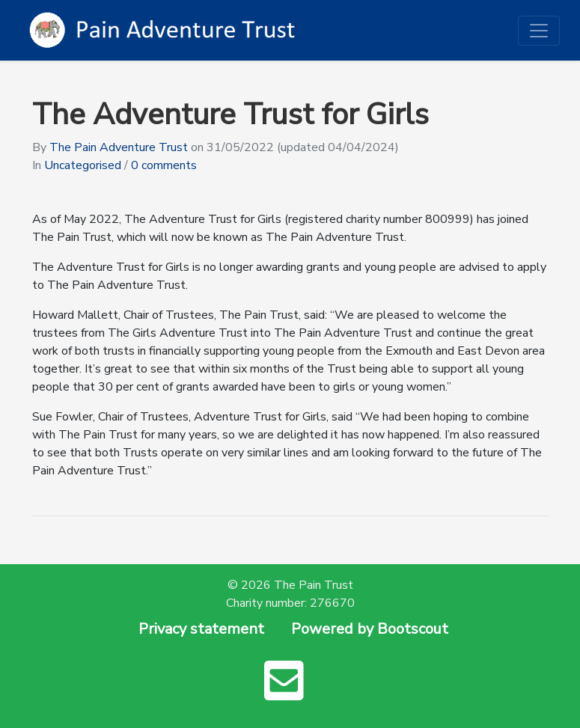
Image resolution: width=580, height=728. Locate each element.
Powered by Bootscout (370, 629)
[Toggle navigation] (539, 31)
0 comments (164, 165)
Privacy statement (201, 629)
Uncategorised (83, 165)
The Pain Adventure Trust (119, 147)
